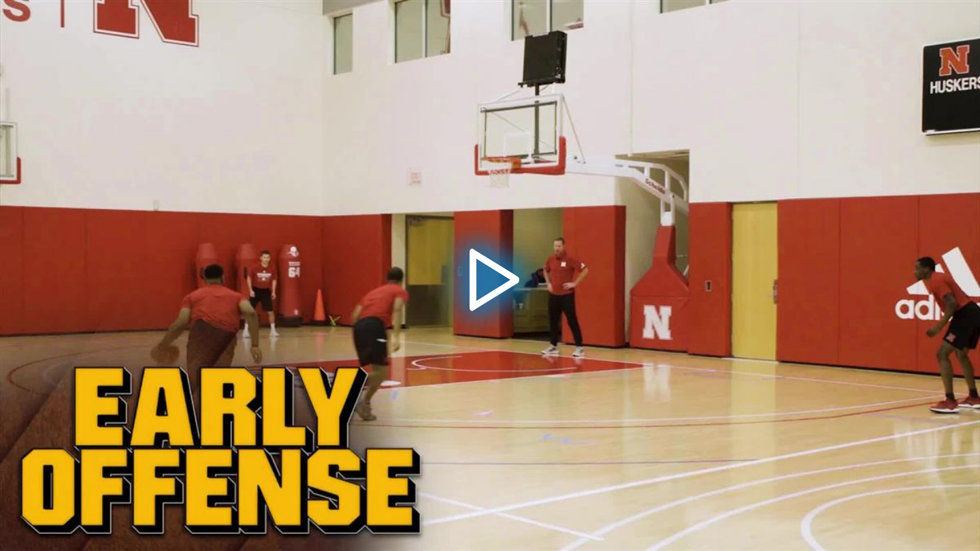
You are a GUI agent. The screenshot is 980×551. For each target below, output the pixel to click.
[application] (490, 275)
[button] (490, 276)
